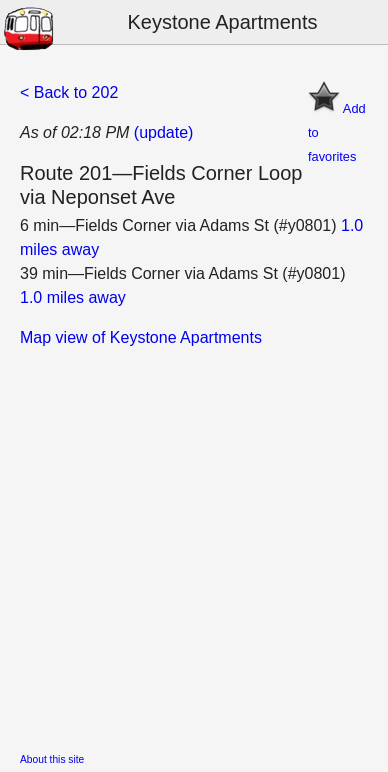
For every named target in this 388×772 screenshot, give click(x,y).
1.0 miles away (73, 297)
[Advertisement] (194, 544)
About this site (52, 759)
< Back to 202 (69, 92)
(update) (164, 132)
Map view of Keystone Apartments (141, 337)
